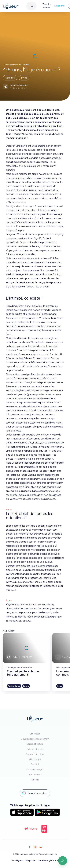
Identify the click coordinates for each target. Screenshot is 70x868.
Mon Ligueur (17, 860)
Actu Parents (35, 774)
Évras (24, 78)
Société (35, 764)
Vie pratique (35, 759)
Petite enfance (14, 686)
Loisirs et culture (35, 744)
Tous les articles (47, 6)
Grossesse (35, 734)
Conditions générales (48, 860)
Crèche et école (35, 749)
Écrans (26, 686)
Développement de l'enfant (35, 739)
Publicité (35, 780)
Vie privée (31, 860)
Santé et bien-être (35, 754)
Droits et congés (35, 769)
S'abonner (60, 6)
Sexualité (10, 78)
